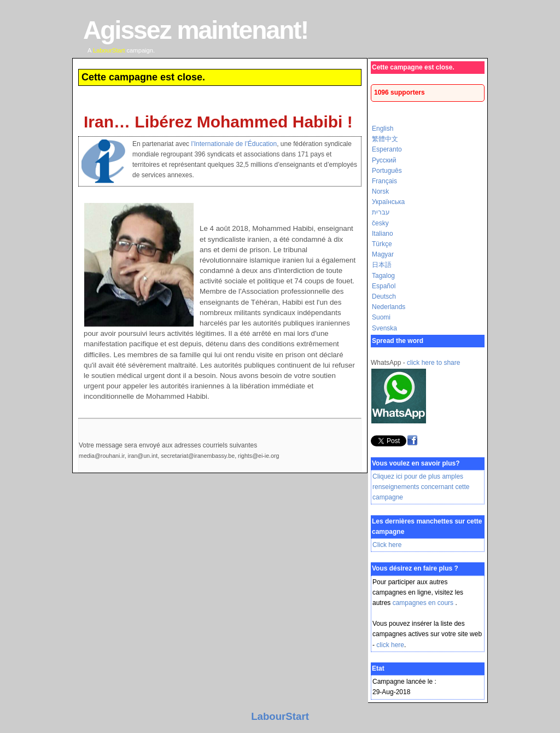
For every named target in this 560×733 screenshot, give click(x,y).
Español (384, 286)
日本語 (382, 265)
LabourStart (280, 716)
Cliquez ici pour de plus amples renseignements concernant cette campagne (421, 487)
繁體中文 (385, 139)
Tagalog (383, 276)
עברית (381, 212)
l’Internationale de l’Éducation (234, 144)
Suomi (381, 317)
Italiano (383, 234)
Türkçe (382, 244)
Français (384, 181)
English (383, 129)
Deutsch (384, 296)
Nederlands (389, 307)
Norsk (380, 191)
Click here (387, 545)
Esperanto (387, 149)
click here (390, 645)
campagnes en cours (424, 603)
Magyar (383, 254)
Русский (384, 160)
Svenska (384, 328)
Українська (388, 202)
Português (387, 171)
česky (380, 223)
